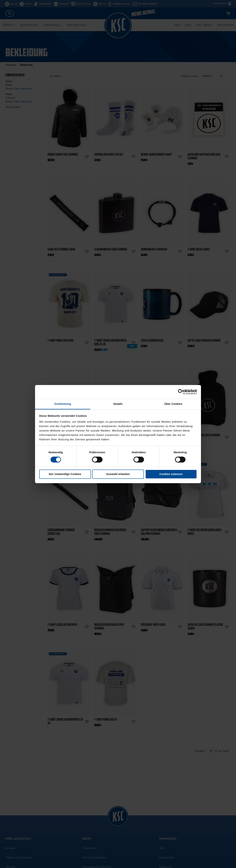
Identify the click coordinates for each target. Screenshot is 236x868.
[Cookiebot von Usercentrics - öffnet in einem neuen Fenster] (181, 392)
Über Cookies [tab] (173, 404)
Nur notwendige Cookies (65, 474)
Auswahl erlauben (118, 474)
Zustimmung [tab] (63, 404)
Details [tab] (118, 404)
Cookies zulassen (171, 474)
